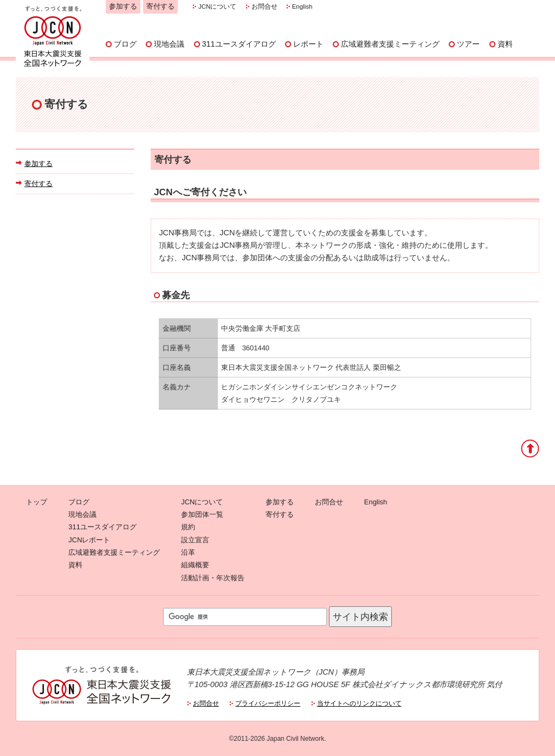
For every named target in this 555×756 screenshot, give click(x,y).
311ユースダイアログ (239, 44)
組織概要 (195, 565)
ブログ (125, 44)
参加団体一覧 (202, 514)
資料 (505, 44)
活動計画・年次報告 (213, 578)
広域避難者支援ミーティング (390, 44)
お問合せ (264, 7)
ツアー (468, 44)
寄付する (160, 6)
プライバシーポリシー (268, 703)
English (302, 7)
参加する (123, 6)
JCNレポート (89, 540)
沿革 (188, 552)
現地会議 (169, 44)
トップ (37, 502)
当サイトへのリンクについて (359, 703)
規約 (188, 527)
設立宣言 (195, 540)
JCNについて (217, 7)
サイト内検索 (360, 617)
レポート (308, 44)
